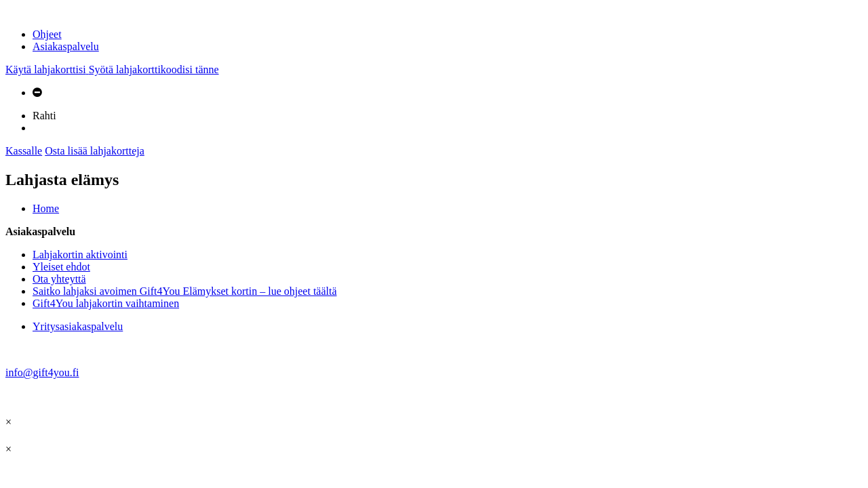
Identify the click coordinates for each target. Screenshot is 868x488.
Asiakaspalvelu (66, 46)
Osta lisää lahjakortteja (95, 151)
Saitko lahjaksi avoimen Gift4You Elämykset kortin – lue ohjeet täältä (185, 291)
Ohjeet (47, 34)
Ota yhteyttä (59, 279)
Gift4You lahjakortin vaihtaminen (106, 303)
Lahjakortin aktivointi (80, 255)
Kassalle (24, 151)
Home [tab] (46, 208)
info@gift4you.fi (42, 372)
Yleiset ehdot (61, 267)
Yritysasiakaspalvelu (78, 326)
